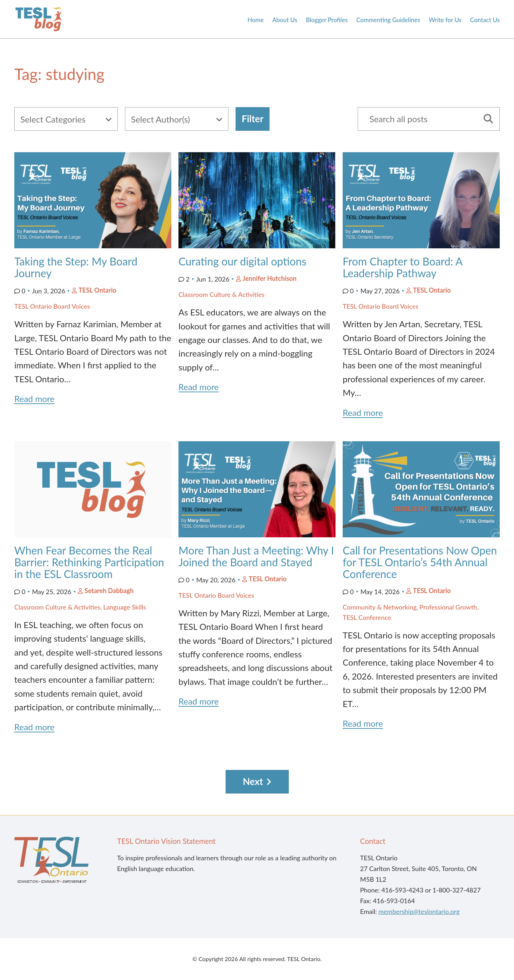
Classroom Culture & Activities (221, 294)
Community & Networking (380, 607)
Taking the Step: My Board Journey (76, 267)
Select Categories (53, 119)
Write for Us (445, 20)
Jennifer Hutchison (270, 278)
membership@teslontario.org (419, 911)
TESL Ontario (97, 290)
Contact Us (485, 20)
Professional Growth (448, 607)
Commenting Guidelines (388, 20)
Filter (253, 119)
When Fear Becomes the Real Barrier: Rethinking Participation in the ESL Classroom (89, 562)
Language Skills (125, 607)
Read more (34, 399)
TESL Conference (367, 617)
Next (253, 781)
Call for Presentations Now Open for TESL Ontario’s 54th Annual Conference (420, 562)
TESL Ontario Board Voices (52, 306)
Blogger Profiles (327, 20)
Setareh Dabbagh (109, 591)
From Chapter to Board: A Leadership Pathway (402, 267)
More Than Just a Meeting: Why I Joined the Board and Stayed (256, 556)
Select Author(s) (160, 119)
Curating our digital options (242, 261)
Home (255, 20)
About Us (285, 20)
